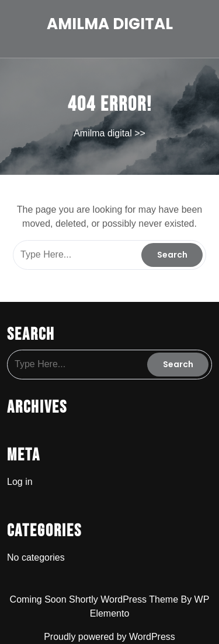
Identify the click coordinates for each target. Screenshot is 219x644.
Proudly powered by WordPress (109, 637)
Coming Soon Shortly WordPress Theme (95, 599)
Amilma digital (110, 24)
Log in (20, 482)
